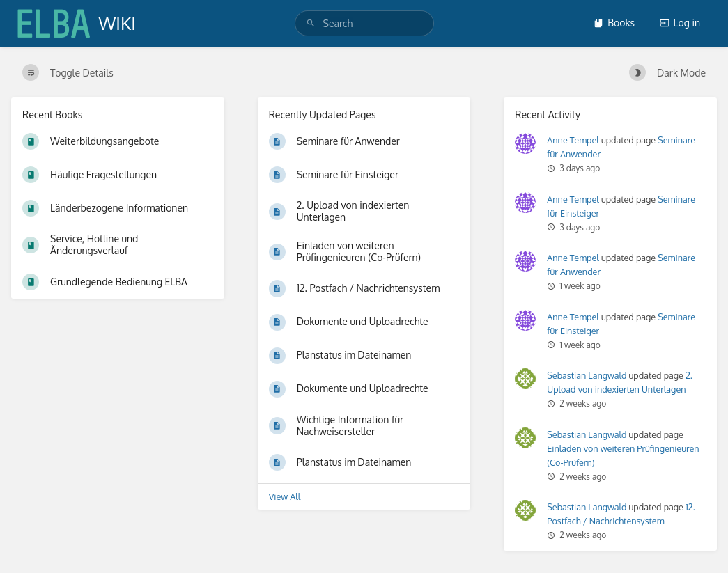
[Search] (311, 23)
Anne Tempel (573, 140)
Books (614, 23)
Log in (680, 23)
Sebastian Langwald (587, 375)
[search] (364, 23)
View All (285, 496)
